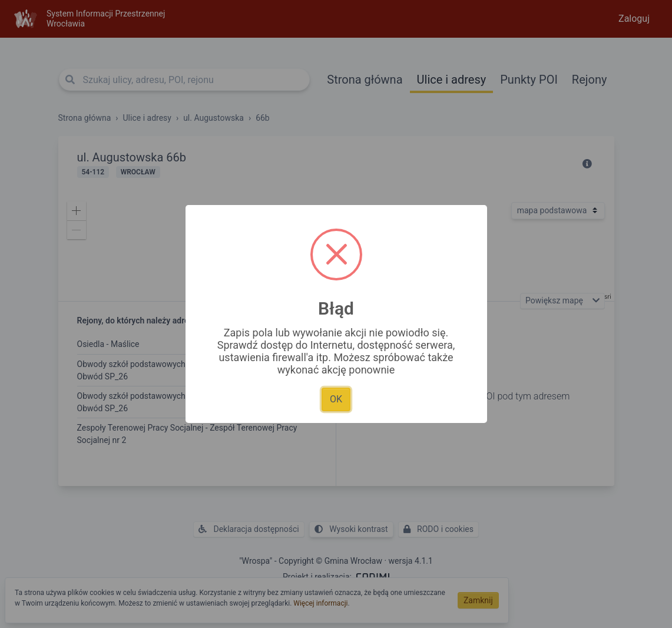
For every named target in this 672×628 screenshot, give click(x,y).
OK (336, 399)
